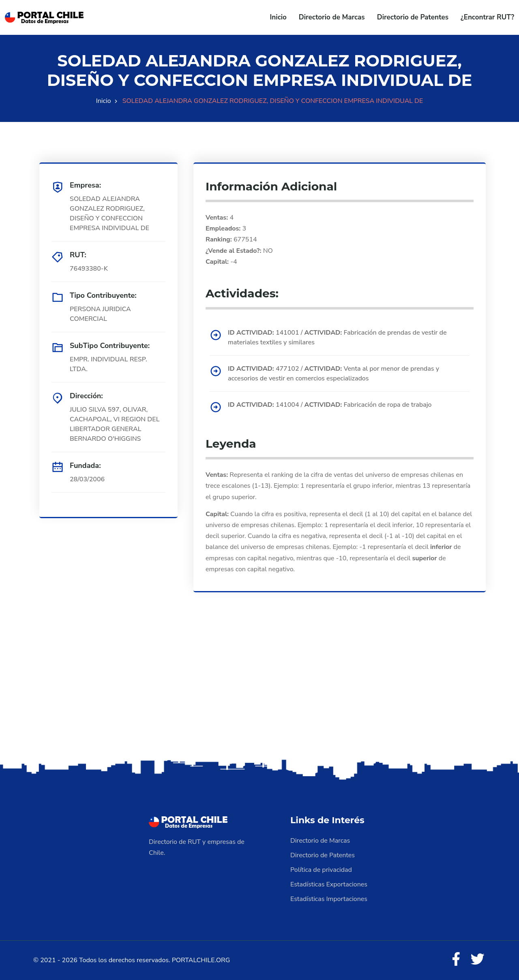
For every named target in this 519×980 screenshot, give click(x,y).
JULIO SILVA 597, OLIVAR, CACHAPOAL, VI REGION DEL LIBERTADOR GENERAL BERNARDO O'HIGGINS (115, 424)
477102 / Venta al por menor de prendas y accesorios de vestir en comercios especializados (333, 374)
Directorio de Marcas (332, 17)
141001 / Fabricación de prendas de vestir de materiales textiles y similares (337, 337)
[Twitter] (478, 960)
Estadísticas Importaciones (329, 899)
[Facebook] (456, 960)
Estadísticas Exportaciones (329, 884)
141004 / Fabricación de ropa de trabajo (330, 405)
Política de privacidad (321, 870)
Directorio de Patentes (413, 17)
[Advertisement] (259, 694)
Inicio (278, 17)
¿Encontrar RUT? (487, 17)
